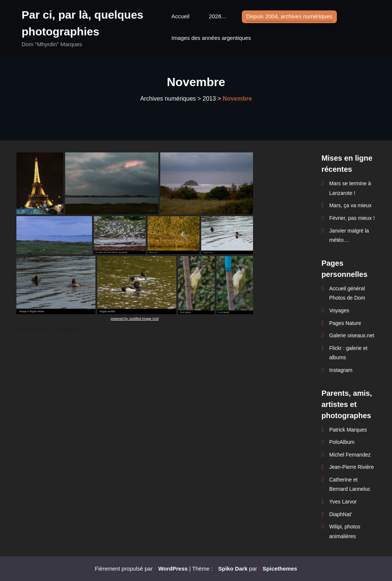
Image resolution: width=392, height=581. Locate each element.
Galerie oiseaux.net (352, 335)
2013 (209, 99)
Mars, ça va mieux (350, 205)
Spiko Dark (233, 569)
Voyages (339, 310)
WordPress (173, 569)
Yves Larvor (343, 502)
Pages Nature (345, 323)
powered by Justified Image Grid (135, 319)
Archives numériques (168, 99)
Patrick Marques (348, 430)
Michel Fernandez (350, 455)
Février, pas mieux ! (352, 218)
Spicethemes (280, 569)
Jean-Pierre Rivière (351, 467)
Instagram (341, 370)
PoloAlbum (342, 442)
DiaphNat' (340, 514)
